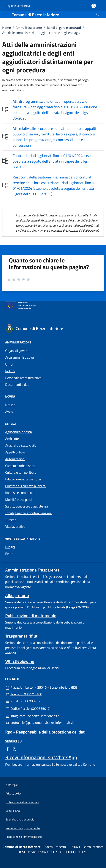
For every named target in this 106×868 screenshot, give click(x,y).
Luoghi (10, 547)
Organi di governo (18, 351)
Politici (10, 371)
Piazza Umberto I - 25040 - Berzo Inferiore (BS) (53, 687)
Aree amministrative (19, 357)
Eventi (10, 554)
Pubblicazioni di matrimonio (31, 616)
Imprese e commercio (20, 493)
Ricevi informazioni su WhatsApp (41, 757)
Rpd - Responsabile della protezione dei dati (45, 732)
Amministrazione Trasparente (32, 570)
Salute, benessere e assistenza (27, 506)
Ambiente (12, 439)
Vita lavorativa (15, 527)
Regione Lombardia (18, 6)
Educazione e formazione (23, 479)
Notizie (10, 405)
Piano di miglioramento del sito (24, 837)
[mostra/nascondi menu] (7, 15)
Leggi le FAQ (13, 811)
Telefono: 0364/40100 (24, 694)
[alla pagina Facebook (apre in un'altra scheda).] (7, 749)
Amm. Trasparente (29, 28)
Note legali (12, 785)
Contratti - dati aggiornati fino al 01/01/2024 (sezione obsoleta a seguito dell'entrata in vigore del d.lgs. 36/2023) (54, 161)
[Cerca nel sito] (98, 15)
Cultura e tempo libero (21, 472)
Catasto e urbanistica (20, 466)
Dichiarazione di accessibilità (22, 802)
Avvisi (9, 412)
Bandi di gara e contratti (64, 28)
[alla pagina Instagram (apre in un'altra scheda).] (14, 749)
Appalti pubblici (16, 452)
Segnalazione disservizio (20, 819)
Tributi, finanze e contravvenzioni (28, 513)
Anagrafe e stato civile (21, 445)
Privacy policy (14, 793)
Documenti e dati (17, 385)
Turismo (11, 520)
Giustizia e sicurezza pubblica (25, 486)
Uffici (9, 364)
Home (7, 28)
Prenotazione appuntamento (23, 828)
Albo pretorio (17, 595)
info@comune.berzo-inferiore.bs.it (32, 716)
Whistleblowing (20, 661)
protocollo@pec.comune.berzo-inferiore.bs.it (39, 723)
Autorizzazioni (15, 459)
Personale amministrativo (23, 378)
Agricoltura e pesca (19, 432)
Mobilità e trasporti (18, 500)
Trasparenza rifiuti (22, 636)
